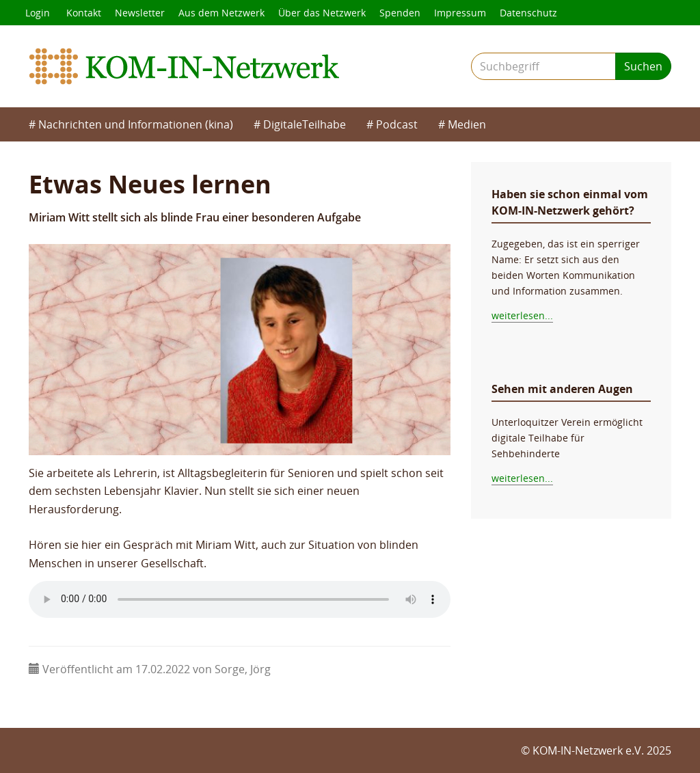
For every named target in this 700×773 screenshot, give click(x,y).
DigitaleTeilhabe (305, 124)
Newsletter (140, 13)
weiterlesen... (522, 315)
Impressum (460, 13)
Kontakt (84, 13)
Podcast (397, 124)
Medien (467, 124)
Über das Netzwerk (322, 13)
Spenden (400, 13)
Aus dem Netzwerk (221, 13)
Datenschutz (528, 13)
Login (38, 13)
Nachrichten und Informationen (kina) (136, 124)
